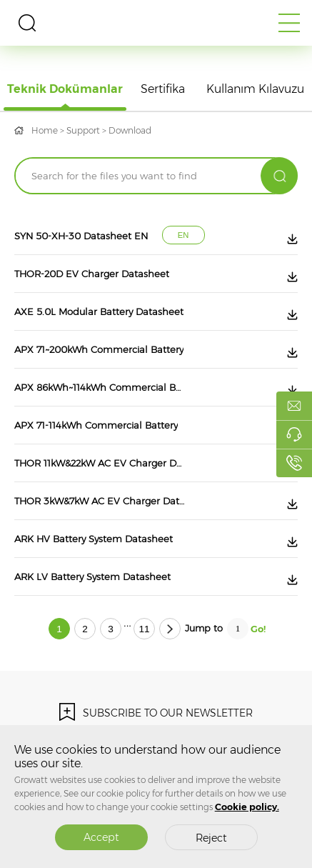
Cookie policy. (247, 807)
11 (144, 629)
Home (45, 130)
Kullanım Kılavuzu (255, 89)
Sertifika (163, 89)
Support (83, 130)
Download (130, 130)
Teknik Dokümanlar (65, 89)
